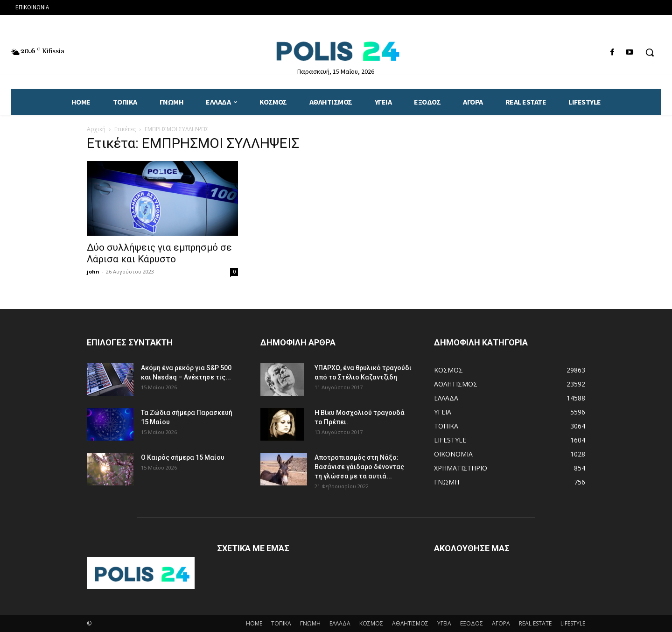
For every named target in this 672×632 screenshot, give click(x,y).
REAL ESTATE (535, 623)
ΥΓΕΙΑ (444, 623)
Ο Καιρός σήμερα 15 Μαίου (183, 457)
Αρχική (96, 129)
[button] (650, 52)
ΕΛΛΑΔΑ (340, 623)
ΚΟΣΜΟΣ (371, 623)
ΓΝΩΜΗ (310, 623)
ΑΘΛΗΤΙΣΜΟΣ (410, 623)
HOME (254, 623)
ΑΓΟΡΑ (501, 623)
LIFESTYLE (573, 623)
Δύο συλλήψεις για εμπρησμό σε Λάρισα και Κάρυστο (159, 253)
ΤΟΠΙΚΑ (281, 623)
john (93, 271)
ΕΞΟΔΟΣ (472, 623)
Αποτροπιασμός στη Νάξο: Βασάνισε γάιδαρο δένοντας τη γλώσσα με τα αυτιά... (359, 467)
